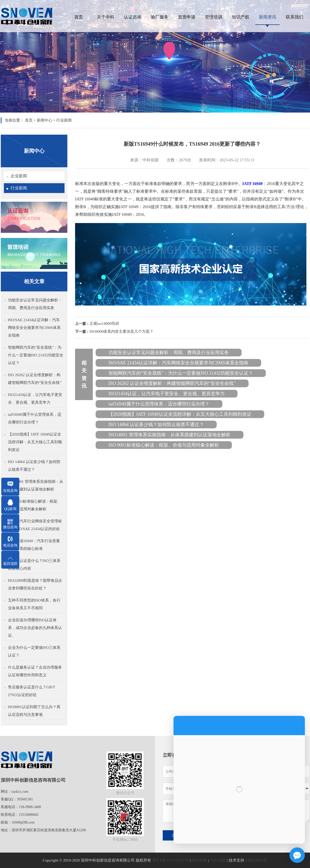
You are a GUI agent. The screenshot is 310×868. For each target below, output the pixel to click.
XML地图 (218, 860)
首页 (79, 17)
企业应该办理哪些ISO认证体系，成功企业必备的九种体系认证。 (35, 628)
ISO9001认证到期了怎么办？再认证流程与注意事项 (34, 711)
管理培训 (214, 17)
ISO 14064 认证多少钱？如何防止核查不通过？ (34, 466)
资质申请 (187, 17)
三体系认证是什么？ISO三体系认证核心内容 (34, 565)
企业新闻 (19, 176)
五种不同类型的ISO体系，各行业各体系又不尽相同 (34, 604)
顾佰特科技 (258, 860)
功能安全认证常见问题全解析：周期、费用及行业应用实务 (35, 304)
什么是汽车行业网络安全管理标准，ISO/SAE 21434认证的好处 (35, 525)
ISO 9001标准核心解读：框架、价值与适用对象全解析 (35, 505)
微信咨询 (10, 527)
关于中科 (106, 17)
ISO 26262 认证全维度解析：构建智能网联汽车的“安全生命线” (35, 379)
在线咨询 (10, 491)
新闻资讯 (268, 17)
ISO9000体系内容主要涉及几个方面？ (121, 331)
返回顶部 (10, 564)
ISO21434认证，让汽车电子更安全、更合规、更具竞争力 (35, 399)
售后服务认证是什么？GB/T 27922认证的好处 (32, 691)
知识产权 (241, 17)
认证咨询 (133, 17)
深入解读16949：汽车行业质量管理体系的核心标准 (34, 545)
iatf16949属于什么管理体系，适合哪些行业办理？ (35, 418)
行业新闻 (64, 120)
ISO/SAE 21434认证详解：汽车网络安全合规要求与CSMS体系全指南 (34, 328)
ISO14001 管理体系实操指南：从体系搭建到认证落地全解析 (36, 485)
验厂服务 (160, 17)
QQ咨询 (10, 509)
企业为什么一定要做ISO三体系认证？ (34, 651)
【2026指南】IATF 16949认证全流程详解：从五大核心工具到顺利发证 (35, 442)
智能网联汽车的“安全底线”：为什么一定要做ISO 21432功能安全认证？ (36, 355)
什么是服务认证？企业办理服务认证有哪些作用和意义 (35, 671)
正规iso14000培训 (104, 324)
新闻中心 (44, 120)
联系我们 (295, 17)
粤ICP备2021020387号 (171, 860)
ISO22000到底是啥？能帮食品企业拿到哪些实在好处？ (35, 584)
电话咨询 (10, 545)
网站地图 (199, 860)
